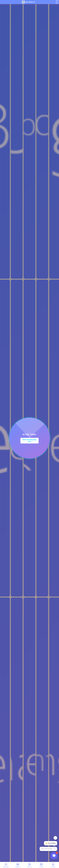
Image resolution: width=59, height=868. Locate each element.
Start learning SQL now (29, 441)
